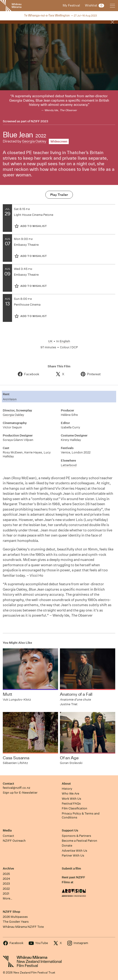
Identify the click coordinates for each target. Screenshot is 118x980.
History (67, 789)
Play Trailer (59, 195)
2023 (6, 884)
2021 (6, 894)
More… (8, 898)
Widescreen (59, 141)
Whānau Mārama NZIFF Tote (23, 927)
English (65, 341)
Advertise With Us (75, 851)
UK (50, 341)
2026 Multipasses (15, 917)
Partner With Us (73, 855)
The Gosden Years (16, 922)
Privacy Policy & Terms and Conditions (81, 815)
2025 (6, 874)
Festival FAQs (71, 804)
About (66, 784)
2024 (6, 879)
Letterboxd (69, 465)
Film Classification (75, 808)
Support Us (70, 830)
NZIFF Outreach (14, 841)
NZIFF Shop (11, 912)
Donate (67, 846)
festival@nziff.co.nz (17, 788)
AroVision (10, 399)
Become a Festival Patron (79, 841)
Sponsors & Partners (76, 836)
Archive (8, 868)
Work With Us (71, 799)
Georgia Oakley (34, 141)
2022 (6, 889)
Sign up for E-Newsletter (20, 793)
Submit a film (71, 868)
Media (7, 830)
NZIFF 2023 (39, 121)
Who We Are (70, 794)
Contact (8, 784)
